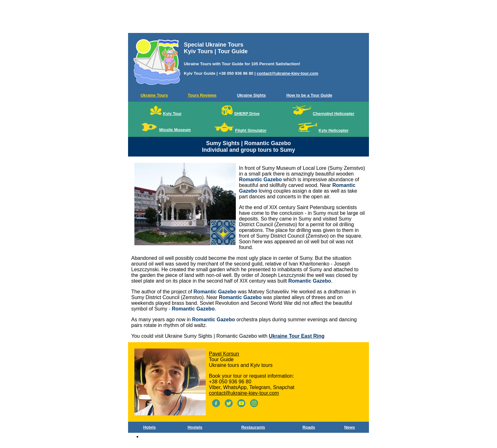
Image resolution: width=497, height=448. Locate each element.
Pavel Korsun (224, 354)
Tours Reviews (202, 95)
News (350, 427)
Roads (309, 427)
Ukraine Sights (252, 95)
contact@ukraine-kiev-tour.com (287, 73)
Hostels (195, 427)
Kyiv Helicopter (334, 130)
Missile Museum (175, 130)
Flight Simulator (251, 130)
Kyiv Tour (172, 114)
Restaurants (253, 427)
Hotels (150, 427)
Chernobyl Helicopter (334, 114)
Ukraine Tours (154, 95)
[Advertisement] (248, 18)
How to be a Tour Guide (309, 95)
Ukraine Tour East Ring (297, 336)
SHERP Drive (247, 114)
